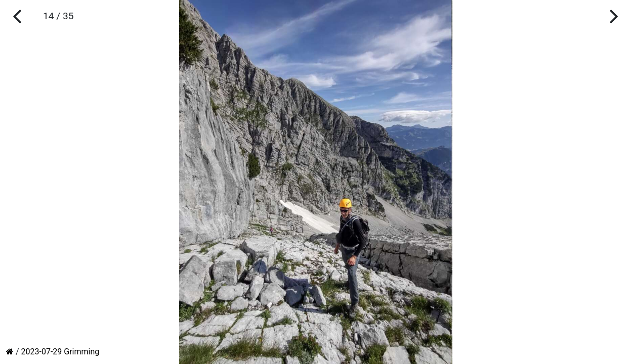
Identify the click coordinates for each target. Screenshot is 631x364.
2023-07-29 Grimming (60, 352)
